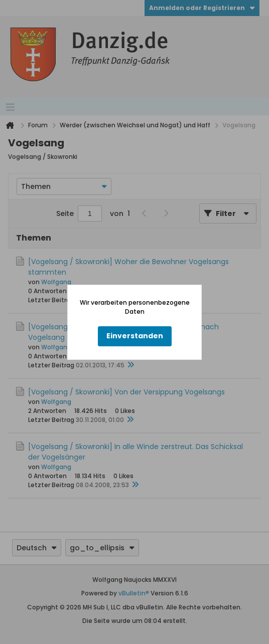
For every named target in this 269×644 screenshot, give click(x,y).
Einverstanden (135, 336)
